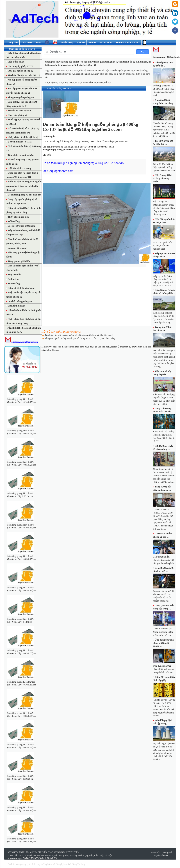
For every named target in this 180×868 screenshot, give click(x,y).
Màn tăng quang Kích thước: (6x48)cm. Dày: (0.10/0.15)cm (22, 683)
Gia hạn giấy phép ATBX (20, 66)
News (38, 42)
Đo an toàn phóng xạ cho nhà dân (24, 195)
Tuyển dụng (67, 42)
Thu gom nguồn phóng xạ (20, 97)
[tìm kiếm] (89, 52)
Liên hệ (81, 42)
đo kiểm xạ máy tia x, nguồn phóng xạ (71, 74)
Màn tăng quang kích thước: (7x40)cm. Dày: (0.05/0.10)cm (22, 589)
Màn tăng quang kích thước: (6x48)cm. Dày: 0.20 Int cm (21, 777)
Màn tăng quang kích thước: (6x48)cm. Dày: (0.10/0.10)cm (22, 809)
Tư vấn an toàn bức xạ (19, 111)
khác (76, 71)
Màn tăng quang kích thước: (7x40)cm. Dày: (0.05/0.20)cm (22, 463)
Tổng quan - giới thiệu (19, 261)
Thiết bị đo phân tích (18, 217)
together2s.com (161, 855)
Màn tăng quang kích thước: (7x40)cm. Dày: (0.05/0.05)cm (22, 652)
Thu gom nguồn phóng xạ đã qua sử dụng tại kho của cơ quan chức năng (80, 338)
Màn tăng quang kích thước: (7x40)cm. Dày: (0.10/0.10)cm (22, 526)
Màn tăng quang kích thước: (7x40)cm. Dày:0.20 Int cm (21, 495)
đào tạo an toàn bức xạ (62, 71)
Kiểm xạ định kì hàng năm (21, 288)
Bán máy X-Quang (17, 248)
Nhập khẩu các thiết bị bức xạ (23, 137)
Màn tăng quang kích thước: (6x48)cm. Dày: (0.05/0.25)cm (22, 714)
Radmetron (13, 279)
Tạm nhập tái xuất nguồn (20, 155)
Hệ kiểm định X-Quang (19, 168)
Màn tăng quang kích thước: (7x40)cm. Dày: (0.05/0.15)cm (22, 558)
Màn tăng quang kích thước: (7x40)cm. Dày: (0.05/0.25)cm (22, 432)
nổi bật (108, 83)
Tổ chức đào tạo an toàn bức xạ (24, 75)
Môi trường (13, 221)
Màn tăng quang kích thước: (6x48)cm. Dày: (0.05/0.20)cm (22, 746)
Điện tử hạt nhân (16, 306)
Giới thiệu (27, 42)
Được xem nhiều (85, 83)
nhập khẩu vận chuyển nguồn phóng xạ (114, 71)
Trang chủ (13, 42)
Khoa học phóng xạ (17, 115)
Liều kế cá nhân (16, 62)
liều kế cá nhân (87, 71)
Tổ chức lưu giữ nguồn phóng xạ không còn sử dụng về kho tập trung (79, 335)
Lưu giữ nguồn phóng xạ (20, 71)
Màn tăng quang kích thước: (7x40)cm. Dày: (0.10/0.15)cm (22, 401)
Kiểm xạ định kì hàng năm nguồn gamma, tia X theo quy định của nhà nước (24, 186)
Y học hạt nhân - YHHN (20, 142)
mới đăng (98, 83)
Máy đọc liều (14, 274)
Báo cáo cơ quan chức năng (21, 226)
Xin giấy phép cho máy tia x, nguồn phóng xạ (113, 74)
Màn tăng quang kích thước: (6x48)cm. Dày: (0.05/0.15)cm (22, 840)
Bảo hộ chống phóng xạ (20, 301)
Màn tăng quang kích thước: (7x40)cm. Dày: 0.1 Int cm (21, 620)
